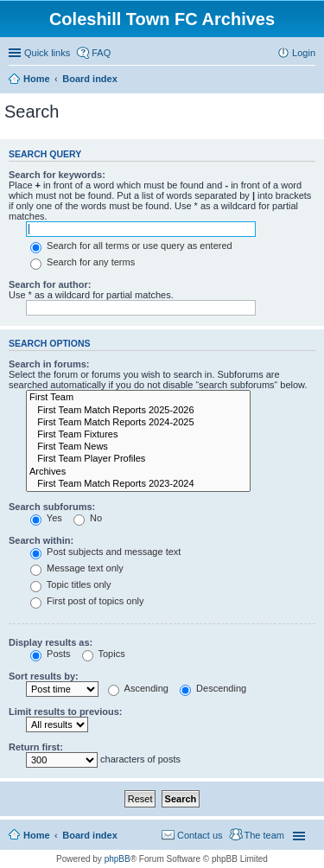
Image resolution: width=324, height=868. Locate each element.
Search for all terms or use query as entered (131, 246)
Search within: (41, 540)
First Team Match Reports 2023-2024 (138, 484)
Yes (46, 518)
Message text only (77, 568)
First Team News (138, 447)
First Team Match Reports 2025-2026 (138, 411)
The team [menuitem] (264, 835)
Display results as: (51, 642)
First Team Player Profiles (138, 459)
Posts (51, 654)
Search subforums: (52, 507)
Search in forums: (49, 364)
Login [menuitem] (304, 53)
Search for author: (50, 284)
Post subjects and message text (105, 552)
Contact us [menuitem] (200, 835)
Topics (104, 654)
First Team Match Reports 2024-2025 (138, 423)
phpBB (118, 859)
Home (37, 835)
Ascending (138, 688)
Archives (138, 472)
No (88, 518)
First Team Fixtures (138, 435)
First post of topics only (87, 601)
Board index (90, 835)
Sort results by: (44, 676)
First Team (138, 398)
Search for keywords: (57, 175)
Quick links (47, 53)
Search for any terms (83, 262)
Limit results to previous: (65, 712)
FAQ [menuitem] (101, 53)
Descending (213, 688)
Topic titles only (70, 584)
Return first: (36, 747)
